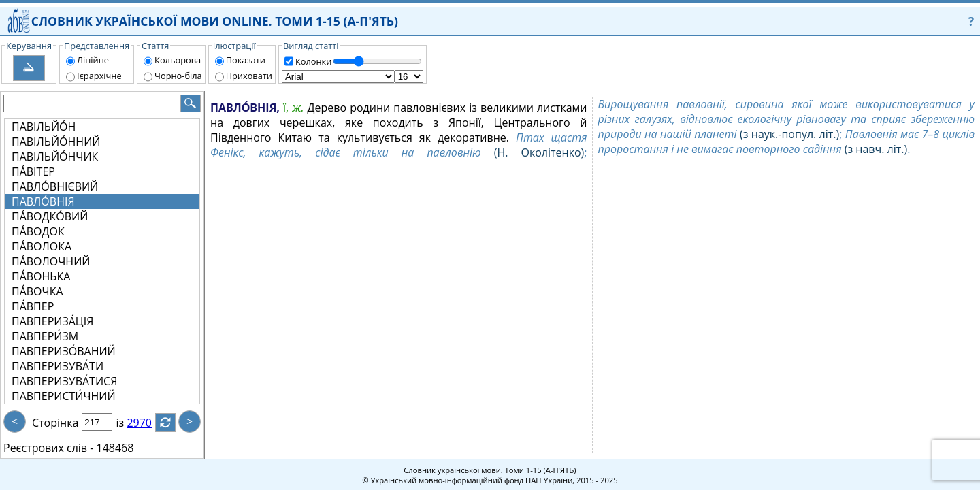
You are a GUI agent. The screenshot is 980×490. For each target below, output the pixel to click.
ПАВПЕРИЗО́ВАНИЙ (64, 351)
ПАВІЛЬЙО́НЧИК (55, 157)
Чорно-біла (178, 76)
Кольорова (178, 60)
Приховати (249, 76)
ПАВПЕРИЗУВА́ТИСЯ (64, 381)
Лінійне (93, 60)
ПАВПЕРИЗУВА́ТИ (58, 366)
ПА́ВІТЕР (33, 171)
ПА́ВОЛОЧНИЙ (51, 261)
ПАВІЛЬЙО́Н (44, 127)
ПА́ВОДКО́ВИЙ (50, 216)
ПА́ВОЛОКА (42, 246)
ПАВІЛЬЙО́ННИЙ (56, 142)
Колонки (313, 61)
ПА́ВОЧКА (37, 291)
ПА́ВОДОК (38, 231)
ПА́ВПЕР (33, 306)
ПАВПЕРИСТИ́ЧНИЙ (64, 396)
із (128, 423)
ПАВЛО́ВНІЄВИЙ (55, 186)
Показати (246, 60)
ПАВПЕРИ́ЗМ (45, 336)
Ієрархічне (99, 76)
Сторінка (55, 423)
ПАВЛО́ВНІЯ (43, 201)
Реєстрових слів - (48, 448)
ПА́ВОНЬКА (41, 276)
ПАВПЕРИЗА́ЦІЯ (52, 321)
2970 (147, 423)
